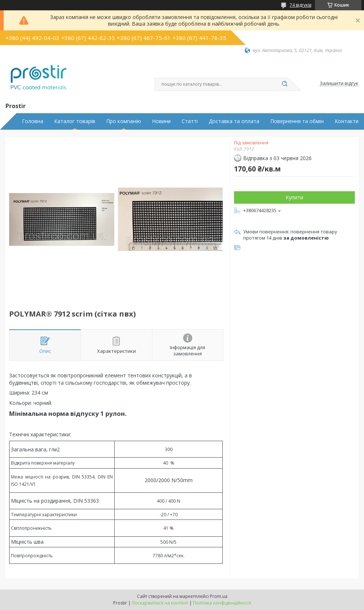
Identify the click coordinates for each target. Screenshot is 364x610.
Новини (161, 121)
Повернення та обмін (297, 121)
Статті (190, 121)
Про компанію (124, 121)
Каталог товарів (75, 121)
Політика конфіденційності (222, 603)
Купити (294, 197)
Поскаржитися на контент (160, 603)
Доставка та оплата (234, 121)
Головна (33, 121)
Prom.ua (219, 596)
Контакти (347, 121)
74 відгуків (300, 5)
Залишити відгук (339, 84)
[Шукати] (285, 84)
